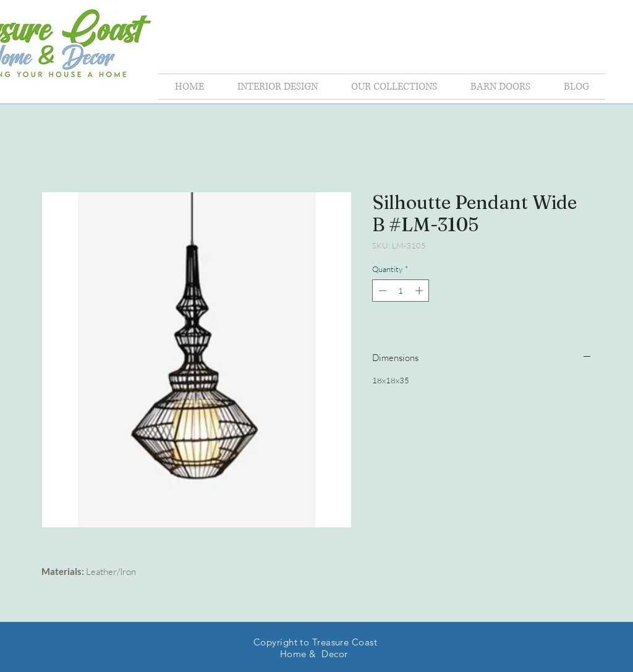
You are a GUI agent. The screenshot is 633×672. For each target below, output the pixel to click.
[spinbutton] (401, 291)
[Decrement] (381, 291)
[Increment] (420, 291)
